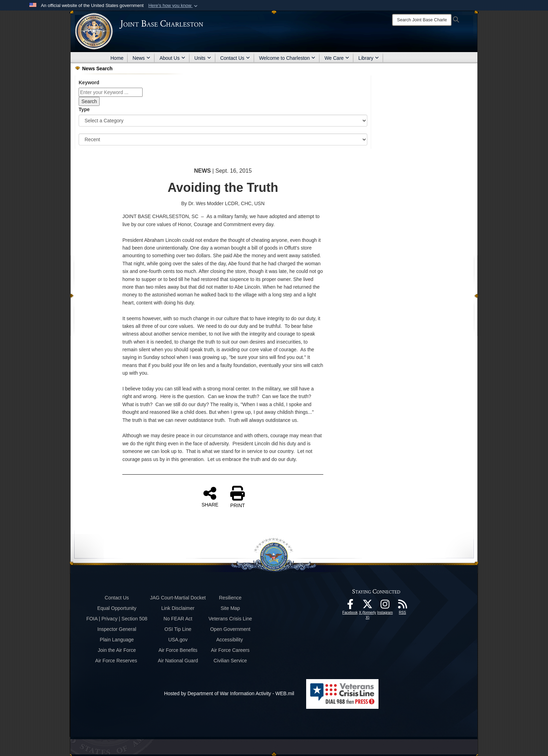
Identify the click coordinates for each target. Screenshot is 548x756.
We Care (337, 58)
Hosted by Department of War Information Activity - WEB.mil (229, 693)
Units (203, 58)
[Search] (422, 20)
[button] (174, 6)
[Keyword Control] (111, 92)
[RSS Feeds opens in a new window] (403, 606)
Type (84, 109)
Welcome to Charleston (287, 58)
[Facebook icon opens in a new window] (350, 606)
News (141, 58)
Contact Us (235, 58)
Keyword (89, 82)
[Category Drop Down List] (223, 121)
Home (117, 58)
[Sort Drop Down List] (223, 139)
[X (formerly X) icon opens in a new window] (368, 606)
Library (369, 58)
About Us (172, 58)
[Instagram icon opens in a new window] (385, 606)
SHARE (210, 497)
